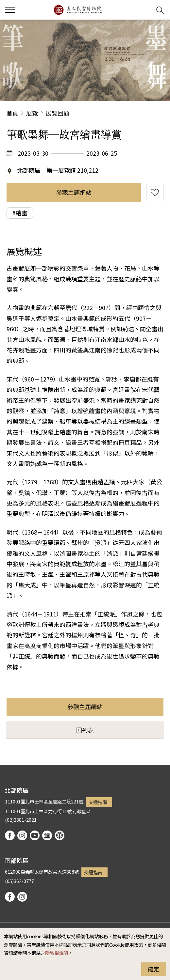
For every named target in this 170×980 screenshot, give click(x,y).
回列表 (85, 730)
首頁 (12, 113)
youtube (35, 835)
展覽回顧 (58, 113)
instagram (22, 835)
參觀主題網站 (74, 192)
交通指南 (98, 802)
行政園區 (82, 811)
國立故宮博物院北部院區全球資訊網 (78, 10)
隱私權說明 (57, 953)
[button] (144, 10)
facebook (10, 835)
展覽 (32, 113)
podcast (59, 835)
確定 (154, 969)
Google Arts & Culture (47, 835)
